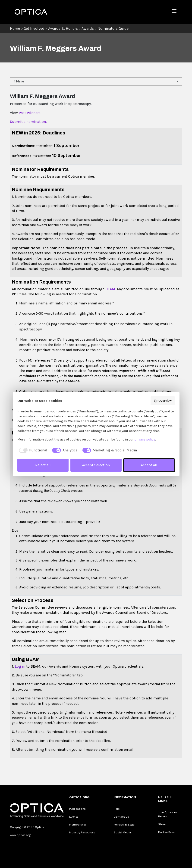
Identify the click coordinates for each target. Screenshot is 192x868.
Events (74, 817)
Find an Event (167, 832)
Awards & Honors (63, 28)
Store (162, 824)
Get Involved (34, 28)
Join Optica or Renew (168, 814)
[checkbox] (32, 450)
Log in (20, 666)
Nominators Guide (113, 28)
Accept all (149, 465)
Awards (88, 28)
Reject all (43, 465)
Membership (78, 824)
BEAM (110, 289)
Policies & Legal (124, 824)
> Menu (19, 81)
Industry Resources (82, 832)
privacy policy (145, 439)
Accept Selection (96, 465)
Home (15, 28)
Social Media (122, 832)
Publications (77, 809)
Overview (163, 401)
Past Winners (30, 113)
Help (117, 809)
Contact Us (121, 817)
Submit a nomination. (28, 122)
